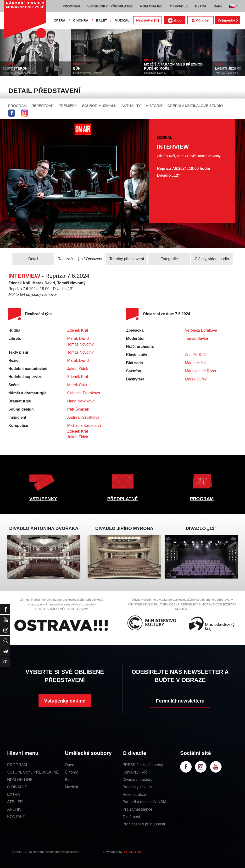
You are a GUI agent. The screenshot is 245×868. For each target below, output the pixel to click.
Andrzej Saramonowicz (17, 73)
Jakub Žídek (78, 369)
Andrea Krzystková (83, 417)
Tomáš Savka (196, 338)
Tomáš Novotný (80, 344)
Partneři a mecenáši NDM (144, 802)
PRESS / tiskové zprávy (143, 765)
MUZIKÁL (122, 20)
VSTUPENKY (43, 499)
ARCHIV (14, 809)
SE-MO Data (133, 852)
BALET (102, 20)
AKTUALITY (131, 106)
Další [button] (218, 6)
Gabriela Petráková (84, 393)
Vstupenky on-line (65, 701)
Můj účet (200, 20)
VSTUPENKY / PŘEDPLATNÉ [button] (110, 6)
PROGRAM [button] (71, 6)
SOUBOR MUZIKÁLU (99, 106)
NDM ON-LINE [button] (151, 6)
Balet (69, 780)
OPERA (60, 20)
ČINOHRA (81, 20)
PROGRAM (17, 106)
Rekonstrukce (134, 794)
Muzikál (71, 787)
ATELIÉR (15, 802)
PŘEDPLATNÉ (122, 499)
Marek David (78, 338)
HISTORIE (154, 106)
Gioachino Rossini (155, 73)
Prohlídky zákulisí (137, 787)
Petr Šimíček (78, 409)
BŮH (77, 68)
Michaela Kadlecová (84, 426)
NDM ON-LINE (20, 780)
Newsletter (147, 20)
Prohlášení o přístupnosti (144, 824)
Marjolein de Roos (200, 371)
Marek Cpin (77, 385)
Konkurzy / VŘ (135, 772)
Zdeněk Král (78, 330)
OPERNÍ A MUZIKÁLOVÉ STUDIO (195, 106)
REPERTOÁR (43, 106)
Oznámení (131, 817)
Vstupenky (228, 20)
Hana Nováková (81, 401)
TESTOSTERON (15, 68)
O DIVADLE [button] (179, 6)
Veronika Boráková (201, 330)
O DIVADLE (17, 787)
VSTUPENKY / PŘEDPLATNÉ (33, 772)
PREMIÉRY (68, 106)
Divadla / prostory (137, 780)
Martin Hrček (196, 363)
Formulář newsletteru (180, 701)
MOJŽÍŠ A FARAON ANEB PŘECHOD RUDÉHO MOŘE (173, 66)
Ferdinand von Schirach (88, 73)
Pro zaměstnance (137, 809)
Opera (70, 765)
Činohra (72, 772)
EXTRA (14, 794)
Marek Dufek (196, 379)
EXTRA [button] (201, 6)
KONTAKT (16, 817)
